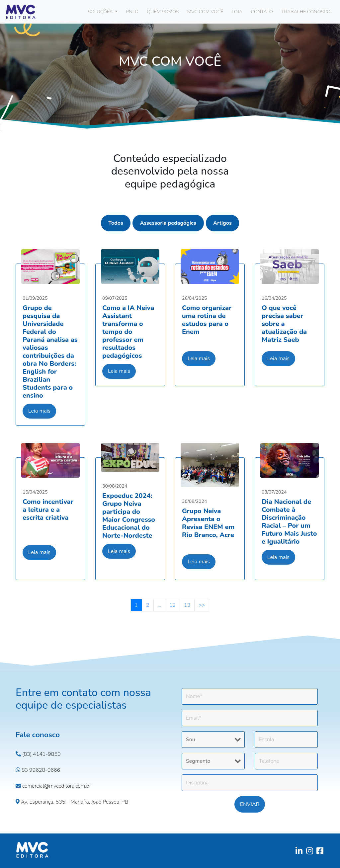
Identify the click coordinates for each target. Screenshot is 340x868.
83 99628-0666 (38, 770)
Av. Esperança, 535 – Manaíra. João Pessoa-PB (72, 802)
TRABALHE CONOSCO (306, 12)
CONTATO (262, 12)
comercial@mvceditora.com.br (53, 786)
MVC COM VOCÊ (205, 12)
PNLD (132, 12)
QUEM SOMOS (163, 12)
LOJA (237, 12)
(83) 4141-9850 (38, 754)
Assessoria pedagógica (168, 223)
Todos (116, 223)
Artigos (222, 223)
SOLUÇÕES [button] (101, 12)
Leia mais (39, 411)
